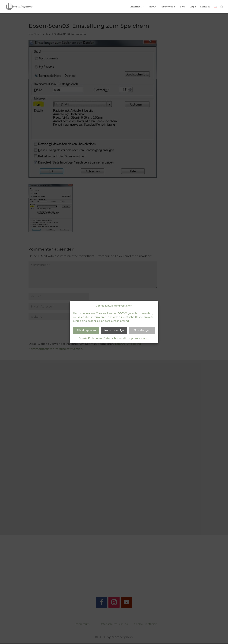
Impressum (142, 338)
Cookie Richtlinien (90, 338)
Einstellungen (142, 330)
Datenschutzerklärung (118, 338)
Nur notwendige (114, 330)
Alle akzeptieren (86, 330)
